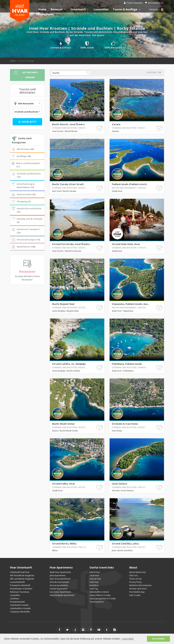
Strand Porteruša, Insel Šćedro (75, 233)
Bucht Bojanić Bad (73, 293)
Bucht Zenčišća (133, 535)
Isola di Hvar (95, 579)
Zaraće (116, 124)
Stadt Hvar (131, 176)
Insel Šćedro (58, 131)
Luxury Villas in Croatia (100, 595)
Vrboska (130, 475)
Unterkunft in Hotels (19, 605)
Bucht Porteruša (76, 235)
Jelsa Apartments (58, 575)
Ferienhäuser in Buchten (21, 589)
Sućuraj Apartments (59, 585)
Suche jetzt (27, 122)
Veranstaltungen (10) (26, 240)
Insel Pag (94, 589)
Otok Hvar (94, 575)
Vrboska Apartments (59, 582)
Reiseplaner (156, 3)
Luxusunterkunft (17, 582)
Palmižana (134, 355)
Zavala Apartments (59, 589)
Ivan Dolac (131, 415)
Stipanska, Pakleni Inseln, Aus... (135, 293)
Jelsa (130, 535)
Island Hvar (95, 572)
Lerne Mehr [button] (128, 639)
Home (42, 9)
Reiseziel (58, 9)
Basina (70, 415)
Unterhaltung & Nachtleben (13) (23, 186)
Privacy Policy (135, 582)
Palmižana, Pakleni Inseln (134, 353)
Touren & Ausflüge (127, 9)
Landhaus (15, 599)
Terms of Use (135, 579)
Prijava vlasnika (134, 3)
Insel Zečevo (131, 473)
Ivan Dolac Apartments (60, 592)
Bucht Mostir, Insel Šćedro (68, 124)
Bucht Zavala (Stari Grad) (74, 173)
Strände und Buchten (26, 112)
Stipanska (134, 295)
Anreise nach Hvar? (138, 589)
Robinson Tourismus (20, 592)
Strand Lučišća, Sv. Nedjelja (74, 353)
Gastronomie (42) (23, 194)
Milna (70, 535)
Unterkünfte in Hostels (20, 608)
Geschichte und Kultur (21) (26, 210)
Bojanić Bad (76, 295)
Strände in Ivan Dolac (133, 413)
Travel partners (97, 602)
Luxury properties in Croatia (103, 599)
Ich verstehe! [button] (158, 639)
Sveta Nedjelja (71, 295)
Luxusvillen (101, 9)
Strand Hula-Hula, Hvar (133, 233)
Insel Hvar (94, 582)
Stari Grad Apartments (60, 579)
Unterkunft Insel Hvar (20, 572)
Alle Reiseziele (26, 103)
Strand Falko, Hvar (73, 473)
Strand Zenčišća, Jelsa (133, 533)
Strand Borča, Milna (73, 533)
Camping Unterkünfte (20, 612)
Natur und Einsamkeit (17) (26, 165)
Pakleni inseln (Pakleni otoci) (134, 173)
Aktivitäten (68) (22, 149)
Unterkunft (80, 9)
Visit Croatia (135, 595)
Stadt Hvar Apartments (60, 572)
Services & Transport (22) (26, 231)
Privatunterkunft (17, 602)
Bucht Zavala (75, 176)
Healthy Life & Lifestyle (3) (27, 220)
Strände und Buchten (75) (26, 175)
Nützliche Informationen (140, 585)
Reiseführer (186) (23, 247)
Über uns (133, 575)
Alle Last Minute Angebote (22, 579)
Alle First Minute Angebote (22, 575)
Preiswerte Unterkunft (20, 585)
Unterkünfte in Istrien (99, 592)
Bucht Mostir (71, 131)
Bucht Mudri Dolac (73, 413)
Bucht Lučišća (76, 355)
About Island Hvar (138, 572)
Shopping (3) (21, 202)
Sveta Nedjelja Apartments (62, 595)
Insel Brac (94, 585)
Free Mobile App (137, 592)
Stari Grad (71, 176)
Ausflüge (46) (21, 156)
